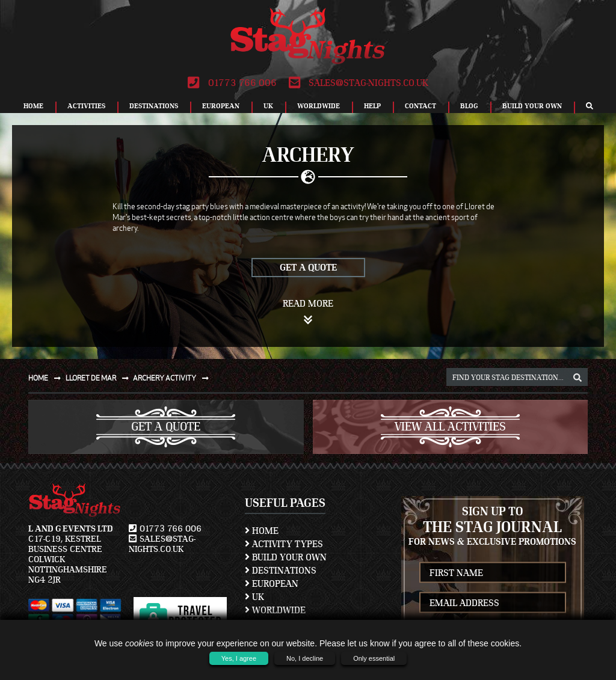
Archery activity (173, 378)
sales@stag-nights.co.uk (359, 83)
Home (33, 106)
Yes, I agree (239, 658)
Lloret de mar (100, 378)
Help (372, 106)
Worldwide (319, 106)
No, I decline (305, 658)
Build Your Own (532, 106)
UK (268, 106)
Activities (86, 106)
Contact (420, 106)
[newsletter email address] (493, 603)
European (221, 106)
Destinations (154, 106)
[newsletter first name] (493, 573)
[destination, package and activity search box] (517, 377)
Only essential (374, 658)
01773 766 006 (232, 83)
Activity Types (284, 544)
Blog (469, 106)
